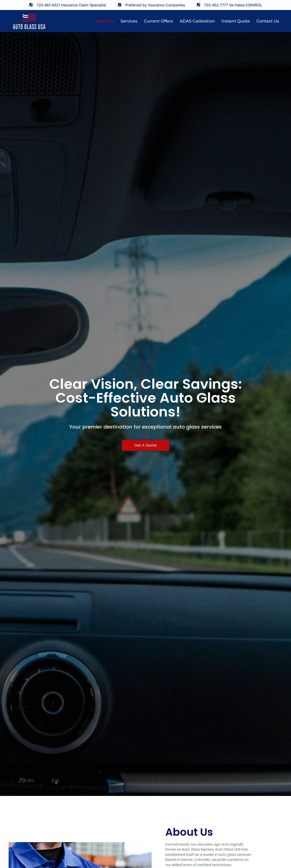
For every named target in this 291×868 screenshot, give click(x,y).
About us (104, 21)
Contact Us (268, 21)
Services (129, 21)
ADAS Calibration (197, 21)
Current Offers (158, 21)
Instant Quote (236, 21)
